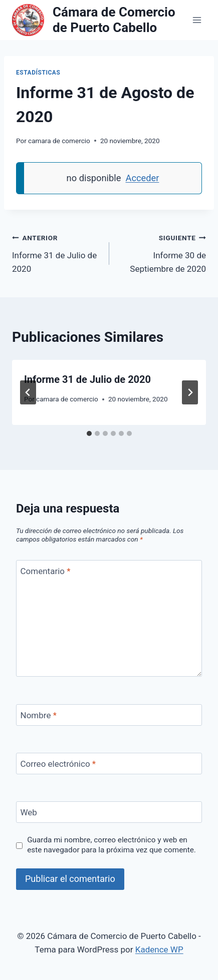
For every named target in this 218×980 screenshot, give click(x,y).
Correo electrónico (58, 764)
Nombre (39, 715)
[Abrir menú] (197, 20)
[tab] (89, 433)
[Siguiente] (190, 392)
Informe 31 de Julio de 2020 (56, 252)
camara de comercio (59, 141)
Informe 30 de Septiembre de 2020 (162, 252)
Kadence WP (159, 949)
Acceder (142, 178)
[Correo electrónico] (109, 764)
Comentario (46, 571)
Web (29, 812)
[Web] (109, 812)
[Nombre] (109, 715)
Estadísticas (38, 73)
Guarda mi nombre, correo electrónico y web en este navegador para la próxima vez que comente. (112, 845)
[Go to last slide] (28, 392)
